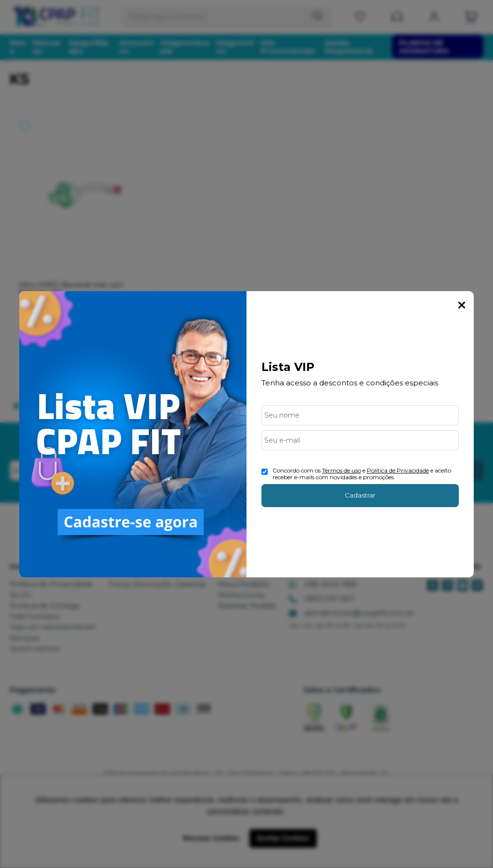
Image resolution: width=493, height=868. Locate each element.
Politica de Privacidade (398, 470)
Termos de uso (342, 470)
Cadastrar (360, 495)
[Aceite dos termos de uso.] (265, 472)
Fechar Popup (462, 305)
